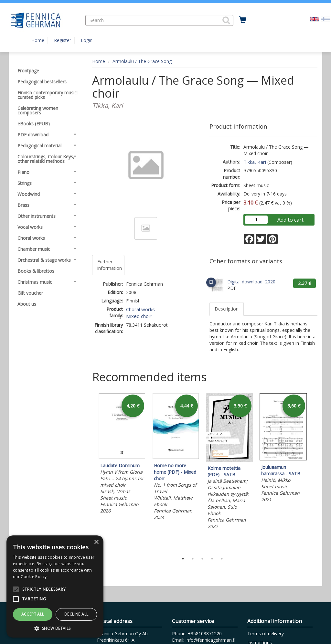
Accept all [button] (33, 614)
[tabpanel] (122, 454)
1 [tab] (183, 559)
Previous (91, 472)
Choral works (140, 309)
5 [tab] (222, 559)
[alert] (55, 586)
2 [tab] (193, 559)
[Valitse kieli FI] (326, 19)
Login (87, 40)
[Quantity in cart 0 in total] (243, 20)
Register (63, 40)
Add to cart (290, 220)
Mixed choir (139, 316)
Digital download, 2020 (251, 282)
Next (314, 472)
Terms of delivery (266, 633)
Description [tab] (227, 309)
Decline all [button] (76, 614)
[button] (226, 20)
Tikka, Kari (255, 162)
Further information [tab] (110, 265)
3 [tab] (202, 559)
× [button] (96, 542)
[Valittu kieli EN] (315, 19)
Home (38, 40)
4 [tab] (212, 559)
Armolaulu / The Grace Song (142, 61)
